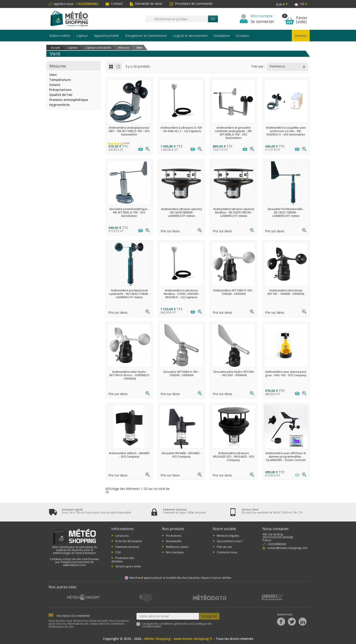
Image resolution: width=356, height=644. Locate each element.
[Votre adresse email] (168, 616)
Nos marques (175, 552)
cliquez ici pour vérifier (216, 578)
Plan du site (224, 546)
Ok (213, 19)
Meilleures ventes (177, 546)
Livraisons (122, 536)
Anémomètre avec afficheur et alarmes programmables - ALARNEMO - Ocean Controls (286, 457)
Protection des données (123, 559)
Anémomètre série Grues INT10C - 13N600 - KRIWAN (286, 292)
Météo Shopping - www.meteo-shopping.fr (178, 639)
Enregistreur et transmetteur (146, 36)
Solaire (55, 85)
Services (301, 36)
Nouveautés (174, 541)
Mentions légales (228, 536)
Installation (222, 36)
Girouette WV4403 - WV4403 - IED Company (181, 455)
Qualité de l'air (61, 95)
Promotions (174, 536)
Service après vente (128, 566)
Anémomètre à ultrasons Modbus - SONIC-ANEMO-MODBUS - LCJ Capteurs (181, 294)
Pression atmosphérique (69, 100)
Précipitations (60, 90)
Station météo (60, 36)
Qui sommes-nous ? (230, 541)
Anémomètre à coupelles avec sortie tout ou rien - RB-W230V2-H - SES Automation (286, 131)
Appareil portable (106, 36)
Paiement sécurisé (127, 546)
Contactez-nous (227, 552)
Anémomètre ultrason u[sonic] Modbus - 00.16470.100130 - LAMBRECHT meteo (234, 212)
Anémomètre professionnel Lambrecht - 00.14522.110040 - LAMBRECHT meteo (129, 294)
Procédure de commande (191, 4)
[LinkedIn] (303, 622)
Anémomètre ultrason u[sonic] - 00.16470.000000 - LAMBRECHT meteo (181, 212)
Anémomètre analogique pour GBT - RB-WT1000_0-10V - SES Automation (129, 131)
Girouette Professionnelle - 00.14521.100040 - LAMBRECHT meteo (286, 212)
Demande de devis (146, 4)
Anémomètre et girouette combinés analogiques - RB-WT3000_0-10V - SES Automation (234, 133)
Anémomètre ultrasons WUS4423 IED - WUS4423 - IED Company (234, 457)
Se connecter (262, 21)
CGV (118, 552)
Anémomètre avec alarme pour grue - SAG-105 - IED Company (286, 373)
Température (60, 80)
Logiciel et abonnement (190, 36)
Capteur (82, 36)
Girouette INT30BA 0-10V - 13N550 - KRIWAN (181, 373)
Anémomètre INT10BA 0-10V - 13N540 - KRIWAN (234, 292)
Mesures (58, 66)
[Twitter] (292, 622)
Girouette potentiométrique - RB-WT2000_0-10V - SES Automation (129, 212)
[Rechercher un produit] (177, 19)
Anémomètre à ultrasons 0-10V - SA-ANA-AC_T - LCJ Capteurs (181, 129)
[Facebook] (281, 622)
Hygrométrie (59, 105)
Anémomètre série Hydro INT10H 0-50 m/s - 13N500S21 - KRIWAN (129, 375)
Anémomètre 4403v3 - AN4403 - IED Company (129, 455)
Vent (53, 75)
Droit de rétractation (129, 541)
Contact (114, 4)
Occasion (242, 36)
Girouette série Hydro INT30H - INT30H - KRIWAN (234, 373)
